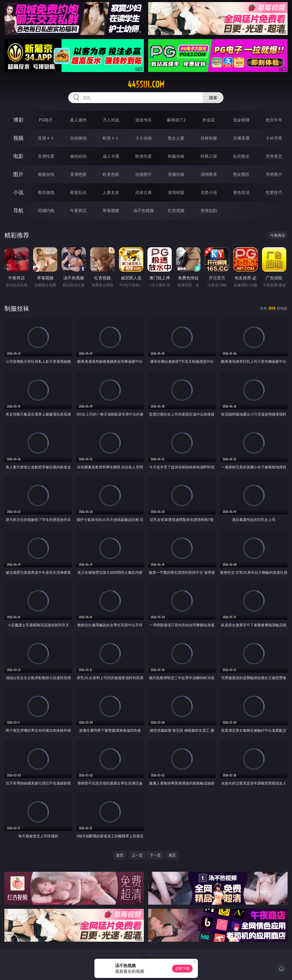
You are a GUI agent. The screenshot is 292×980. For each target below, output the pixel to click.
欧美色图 (111, 174)
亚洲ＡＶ (46, 138)
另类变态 (274, 156)
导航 (18, 210)
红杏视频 (176, 210)
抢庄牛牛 (274, 120)
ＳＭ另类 (274, 138)
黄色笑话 (241, 192)
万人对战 (111, 120)
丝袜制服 (209, 138)
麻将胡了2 (176, 120)
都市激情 (46, 192)
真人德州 (78, 120)
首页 (120, 855)
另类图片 (274, 174)
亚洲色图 (78, 174)
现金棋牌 (241, 120)
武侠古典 (144, 192)
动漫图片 (144, 174)
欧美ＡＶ (111, 138)
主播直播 (241, 138)
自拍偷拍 (78, 138)
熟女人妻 (176, 138)
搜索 (213, 98)
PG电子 (46, 120)
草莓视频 (111, 210)
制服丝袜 (176, 156)
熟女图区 (241, 174)
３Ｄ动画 (144, 138)
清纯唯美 (209, 174)
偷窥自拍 (46, 174)
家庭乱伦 (78, 192)
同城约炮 (46, 210)
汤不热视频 (144, 210)
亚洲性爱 (46, 156)
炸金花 (209, 120)
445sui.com (146, 84)
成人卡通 (111, 156)
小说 (18, 192)
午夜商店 (78, 210)
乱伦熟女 (241, 156)
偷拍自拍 (78, 156)
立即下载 (182, 968)
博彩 (18, 120)
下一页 (155, 855)
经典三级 (209, 156)
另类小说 (209, 192)
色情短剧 (209, 210)
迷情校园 (176, 192)
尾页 (172, 855)
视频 (18, 138)
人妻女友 (111, 192)
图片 (18, 174)
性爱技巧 (274, 192)
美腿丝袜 (176, 174)
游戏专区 (144, 120)
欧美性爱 (144, 156)
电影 (18, 156)
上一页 (137, 855)
